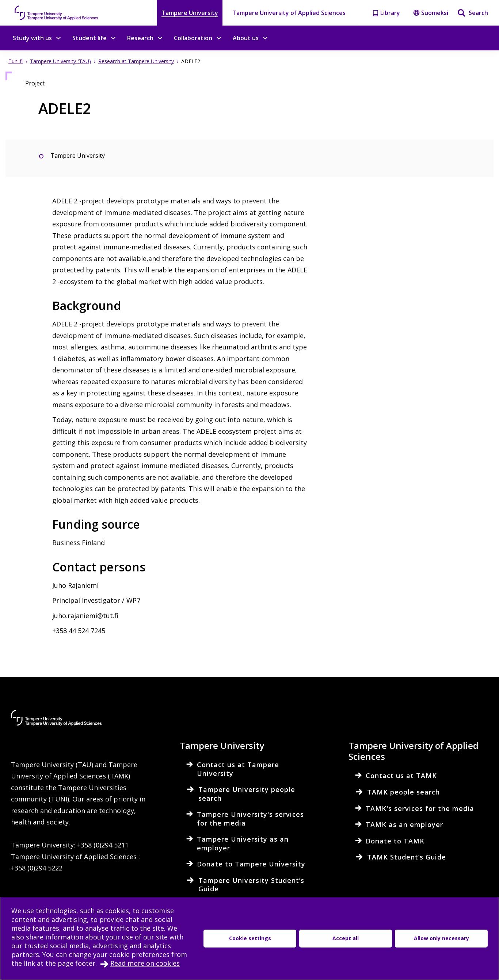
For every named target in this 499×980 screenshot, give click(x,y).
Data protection (143, 941)
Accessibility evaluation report (60, 941)
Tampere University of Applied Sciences (289, 13)
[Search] (473, 13)
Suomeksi (431, 13)
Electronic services (76, 927)
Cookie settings (202, 941)
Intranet (24, 927)
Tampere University (190, 13)
